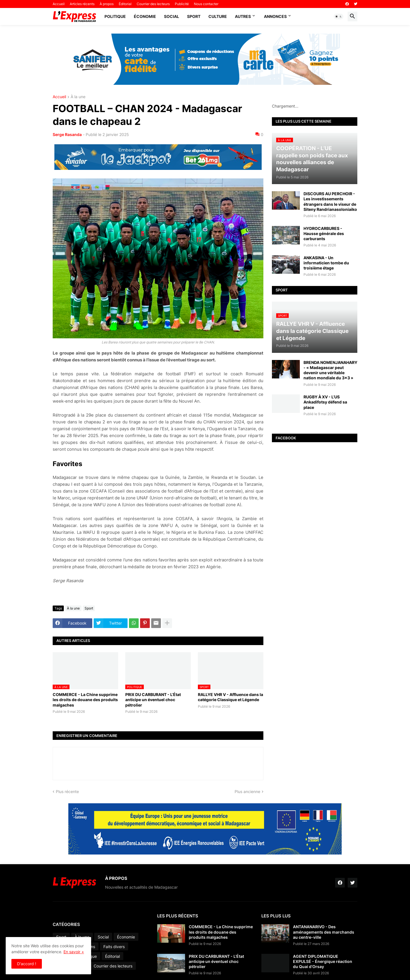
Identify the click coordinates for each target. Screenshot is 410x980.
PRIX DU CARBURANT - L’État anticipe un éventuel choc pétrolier (153, 700)
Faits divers (114, 947)
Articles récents (82, 4)
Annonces (275, 16)
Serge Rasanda (67, 134)
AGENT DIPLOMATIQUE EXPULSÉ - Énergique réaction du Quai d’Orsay (323, 961)
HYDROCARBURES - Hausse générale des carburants (324, 233)
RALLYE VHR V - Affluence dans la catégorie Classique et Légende (230, 697)
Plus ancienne (247, 791)
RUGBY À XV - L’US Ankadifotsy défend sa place (325, 402)
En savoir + (74, 952)
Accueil (59, 4)
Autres (243, 16)
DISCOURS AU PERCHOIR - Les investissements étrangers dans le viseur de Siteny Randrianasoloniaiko (330, 201)
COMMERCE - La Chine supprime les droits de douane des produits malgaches (85, 700)
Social (172, 16)
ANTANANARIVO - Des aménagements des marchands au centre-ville (324, 932)
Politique (115, 16)
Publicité (182, 4)
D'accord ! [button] (27, 964)
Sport (194, 16)
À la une (78, 97)
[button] (339, 17)
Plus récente (67, 791)
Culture (218, 16)
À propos (107, 4)
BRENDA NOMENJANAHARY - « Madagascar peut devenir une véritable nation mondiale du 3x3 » (330, 370)
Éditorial (125, 4)
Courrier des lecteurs (153, 4)
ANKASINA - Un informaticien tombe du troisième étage (326, 263)
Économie (145, 16)
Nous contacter (206, 4)
